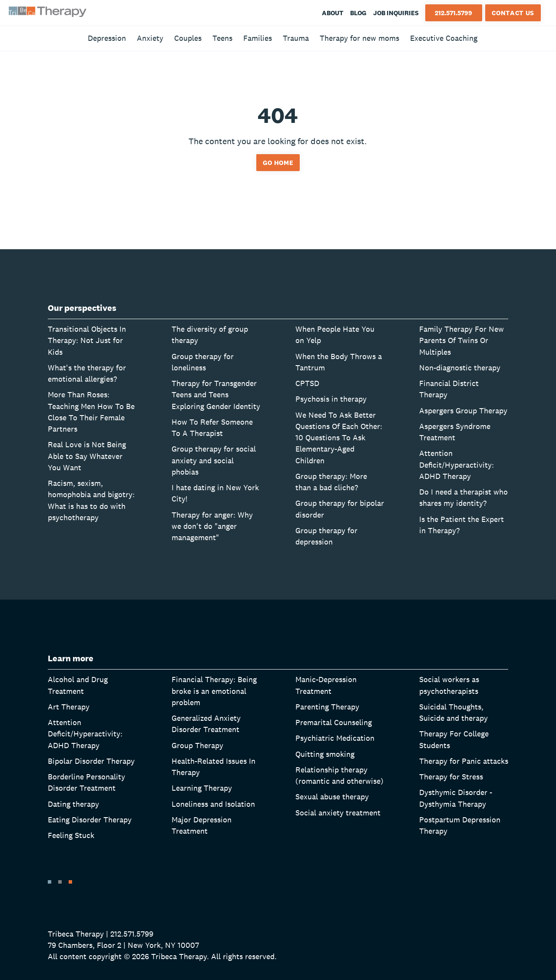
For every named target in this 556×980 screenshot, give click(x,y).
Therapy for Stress (451, 777)
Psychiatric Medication (335, 738)
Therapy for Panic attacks (464, 761)
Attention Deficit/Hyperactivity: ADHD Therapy (457, 465)
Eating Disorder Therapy (90, 820)
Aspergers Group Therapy (463, 411)
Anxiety (150, 38)
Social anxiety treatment (338, 813)
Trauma (296, 38)
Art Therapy (69, 707)
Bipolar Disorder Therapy (91, 761)
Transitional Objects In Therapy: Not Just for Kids (87, 340)
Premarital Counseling (334, 722)
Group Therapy (197, 745)
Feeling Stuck (71, 835)
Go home (278, 163)
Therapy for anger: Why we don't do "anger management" (212, 526)
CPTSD (307, 383)
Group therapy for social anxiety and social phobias (214, 460)
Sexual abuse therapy (332, 797)
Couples (188, 38)
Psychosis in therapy (331, 399)
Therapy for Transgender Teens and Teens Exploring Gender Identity (216, 395)
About (333, 13)
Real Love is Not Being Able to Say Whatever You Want (87, 456)
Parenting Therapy (327, 707)
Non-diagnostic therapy (460, 368)
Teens (222, 38)
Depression (107, 38)
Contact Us (513, 13)
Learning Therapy (202, 788)
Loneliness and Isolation (213, 804)
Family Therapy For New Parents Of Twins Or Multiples (462, 340)
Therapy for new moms (359, 38)
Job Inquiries (396, 13)
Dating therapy (73, 804)
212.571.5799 (453, 13)
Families (258, 38)
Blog (358, 13)
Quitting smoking (325, 754)
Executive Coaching (444, 38)
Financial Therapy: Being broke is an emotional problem (214, 691)
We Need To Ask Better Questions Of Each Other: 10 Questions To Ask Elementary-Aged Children (339, 438)
